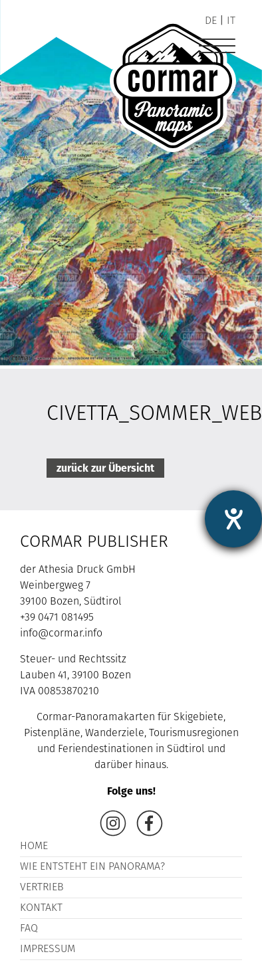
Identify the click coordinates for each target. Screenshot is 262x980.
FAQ (29, 929)
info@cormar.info (61, 634)
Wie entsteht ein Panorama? (92, 867)
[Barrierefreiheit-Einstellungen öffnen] (233, 519)
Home (34, 846)
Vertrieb (42, 888)
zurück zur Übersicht (105, 468)
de (211, 21)
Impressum (48, 949)
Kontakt (41, 908)
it (231, 21)
